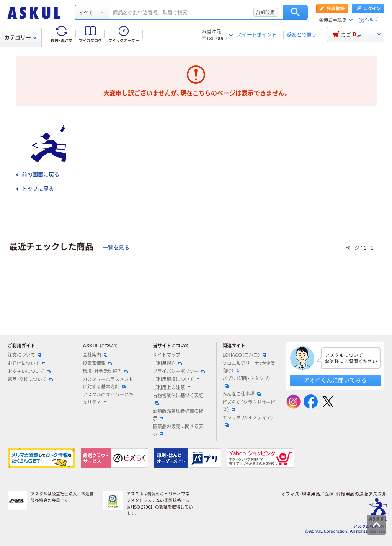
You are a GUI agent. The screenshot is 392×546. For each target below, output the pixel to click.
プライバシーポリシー (179, 372)
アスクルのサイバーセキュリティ (108, 398)
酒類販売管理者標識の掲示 (178, 415)
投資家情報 (97, 363)
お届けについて (27, 363)
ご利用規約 (167, 363)
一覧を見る (116, 248)
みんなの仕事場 (242, 394)
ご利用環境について (176, 380)
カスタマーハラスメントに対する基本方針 (108, 383)
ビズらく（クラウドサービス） (249, 406)
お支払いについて (29, 372)
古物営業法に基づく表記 (178, 399)
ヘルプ (371, 20)
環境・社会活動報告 (105, 372)
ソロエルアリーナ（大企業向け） (249, 367)
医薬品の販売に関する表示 (178, 430)
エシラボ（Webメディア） (248, 421)
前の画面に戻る (38, 174)
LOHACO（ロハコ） (244, 355)
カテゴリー (20, 37)
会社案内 (95, 355)
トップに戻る (35, 189)
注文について (24, 355)
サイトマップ (167, 355)
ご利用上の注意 (172, 388)
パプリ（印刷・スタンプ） (247, 382)
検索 (295, 12)
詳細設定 (266, 12)
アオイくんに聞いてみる (335, 380)
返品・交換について (30, 380)
